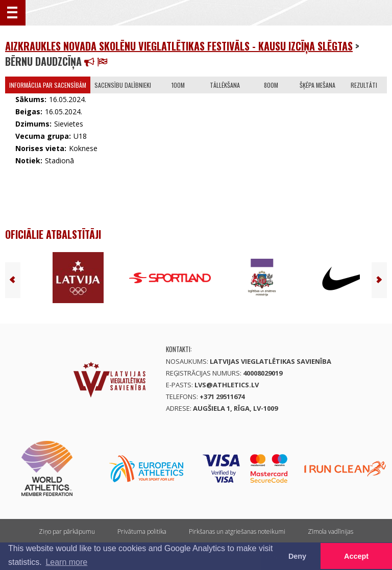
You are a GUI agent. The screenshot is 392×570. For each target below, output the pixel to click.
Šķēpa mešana (317, 85)
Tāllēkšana (225, 85)
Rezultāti (364, 85)
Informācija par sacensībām (48, 85)
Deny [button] (297, 556)
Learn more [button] (66, 562)
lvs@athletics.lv (227, 385)
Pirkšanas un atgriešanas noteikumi (237, 531)
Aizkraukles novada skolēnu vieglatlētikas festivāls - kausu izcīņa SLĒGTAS (179, 46)
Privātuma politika (142, 531)
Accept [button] (356, 556)
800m (271, 85)
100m (178, 85)
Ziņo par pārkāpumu (67, 531)
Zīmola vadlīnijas (330, 531)
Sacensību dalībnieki (123, 85)
